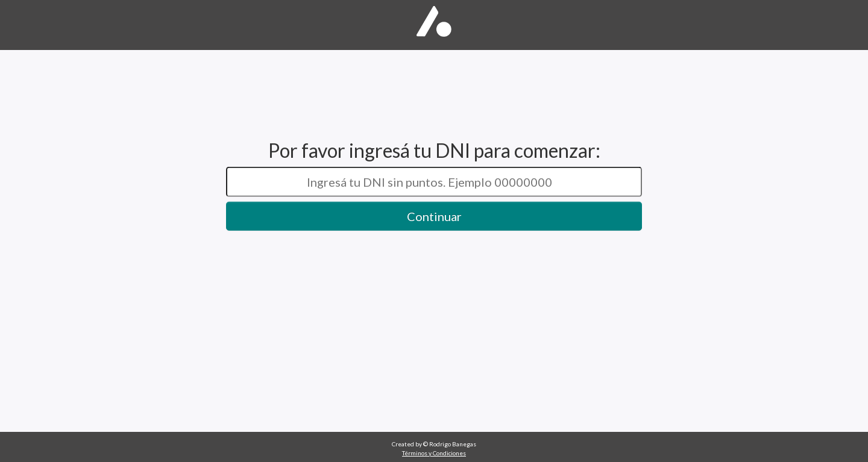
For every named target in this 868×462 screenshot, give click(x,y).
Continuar (434, 216)
